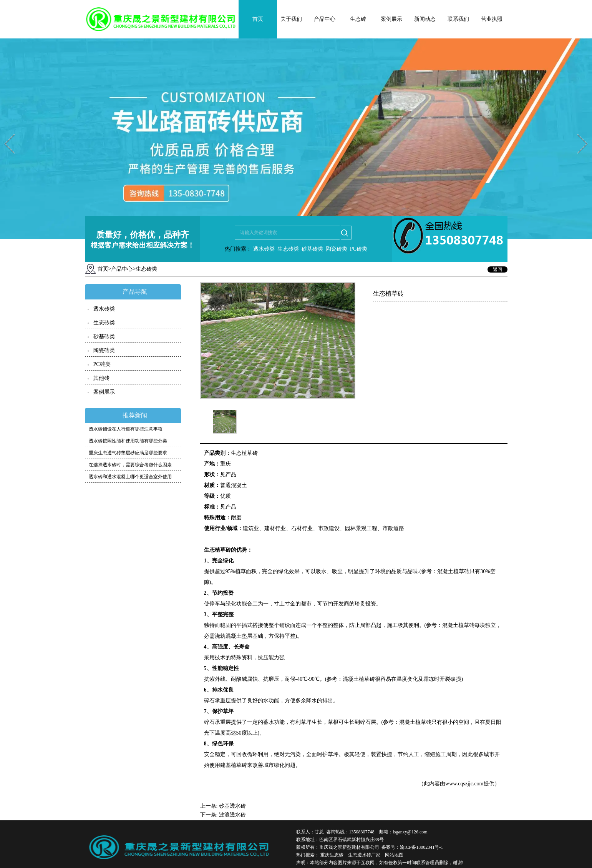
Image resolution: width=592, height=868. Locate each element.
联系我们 (458, 19)
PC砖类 (359, 249)
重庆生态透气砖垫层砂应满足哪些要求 (128, 453)
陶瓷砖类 (336, 249)
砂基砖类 (312, 249)
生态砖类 (288, 249)
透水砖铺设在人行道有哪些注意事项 (126, 429)
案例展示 (391, 19)
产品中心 (325, 19)
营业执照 (492, 19)
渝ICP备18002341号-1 (422, 847)
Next (578, 132)
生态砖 (358, 19)
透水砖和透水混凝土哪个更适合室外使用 (130, 477)
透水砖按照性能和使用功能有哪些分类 (128, 441)
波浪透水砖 (232, 815)
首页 (258, 19)
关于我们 (291, 19)
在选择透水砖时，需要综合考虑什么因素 (130, 465)
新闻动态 (425, 19)
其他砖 (101, 378)
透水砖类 (263, 249)
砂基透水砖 (232, 806)
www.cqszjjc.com (464, 784)
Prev (5, 132)
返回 (497, 269)
